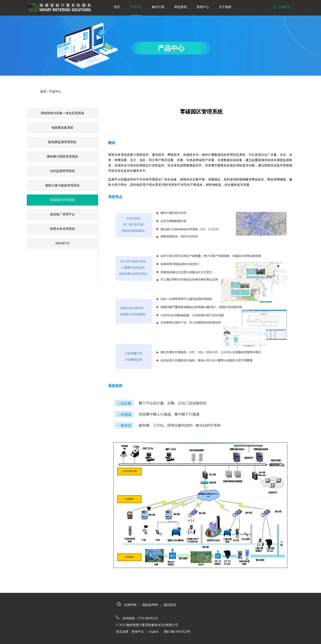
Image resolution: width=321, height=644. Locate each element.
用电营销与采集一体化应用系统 (62, 113)
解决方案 (158, 7)
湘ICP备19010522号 (177, 632)
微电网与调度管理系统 (62, 157)
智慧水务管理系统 (62, 229)
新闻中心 (203, 7)
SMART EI (62, 243)
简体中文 (138, 632)
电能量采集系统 (62, 128)
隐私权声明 (150, 605)
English (154, 632)
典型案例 (181, 7)
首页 (117, 7)
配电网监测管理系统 (62, 142)
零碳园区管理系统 (62, 200)
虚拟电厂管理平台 (62, 214)
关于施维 (225, 7)
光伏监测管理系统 (62, 171)
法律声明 (130, 605)
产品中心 (136, 7)
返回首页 (170, 605)
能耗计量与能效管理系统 (62, 185)
